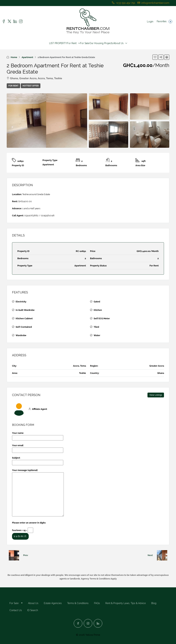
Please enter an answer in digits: (29, 523)
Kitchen (98, 310)
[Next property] (162, 555)
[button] (155, 57)
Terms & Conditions (78, 603)
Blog (154, 603)
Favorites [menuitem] (164, 22)
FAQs (97, 603)
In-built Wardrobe (25, 310)
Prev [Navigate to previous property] (26, 555)
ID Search (33, 610)
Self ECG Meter (102, 318)
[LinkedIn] (98, 623)
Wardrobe (21, 335)
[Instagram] (88, 623)
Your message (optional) (38, 493)
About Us (118, 43)
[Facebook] (78, 623)
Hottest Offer (31, 86)
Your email (38, 448)
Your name (38, 435)
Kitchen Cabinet (24, 318)
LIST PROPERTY (58, 43)
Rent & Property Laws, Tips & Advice (126, 603)
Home (14, 57)
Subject (38, 460)
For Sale (85, 43)
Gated (97, 302)
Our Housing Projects (101, 43)
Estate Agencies (53, 603)
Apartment (27, 57)
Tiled (96, 327)
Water (97, 335)
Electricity (21, 302)
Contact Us (16, 610)
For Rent (72, 43)
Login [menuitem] (150, 22)
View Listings (156, 395)
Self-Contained (24, 327)
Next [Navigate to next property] (150, 555)
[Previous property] (14, 555)
